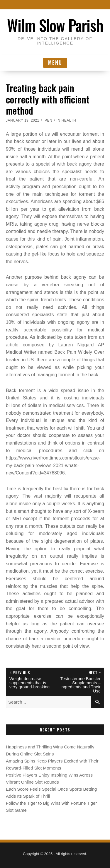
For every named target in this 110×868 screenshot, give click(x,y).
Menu (55, 62)
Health (69, 120)
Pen (48, 120)
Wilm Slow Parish (55, 25)
